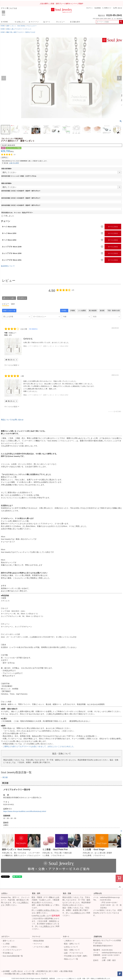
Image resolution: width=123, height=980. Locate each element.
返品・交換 (67, 893)
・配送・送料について (71, 944)
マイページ (34, 22)
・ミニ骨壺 (5, 944)
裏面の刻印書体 (7, 183)
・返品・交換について (71, 950)
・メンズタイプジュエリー (11, 950)
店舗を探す (75, 22)
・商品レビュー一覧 (70, 959)
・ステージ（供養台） (10, 947)
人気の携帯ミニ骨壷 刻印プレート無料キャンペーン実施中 (61, 4)
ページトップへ (120, 887)
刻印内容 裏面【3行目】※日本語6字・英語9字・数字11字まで (21, 205)
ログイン (90, 8)
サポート (66, 936)
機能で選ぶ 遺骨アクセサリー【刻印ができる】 (21, 32)
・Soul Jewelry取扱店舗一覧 (12, 956)
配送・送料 (36, 893)
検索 (121, 22)
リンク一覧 (30, 971)
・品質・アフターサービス (73, 953)
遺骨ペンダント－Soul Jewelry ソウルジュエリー (21, 26)
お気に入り (20, 22)
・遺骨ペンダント (8, 941)
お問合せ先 (98, 893)
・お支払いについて (70, 947)
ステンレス (28, 29)
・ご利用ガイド (68, 941)
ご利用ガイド (107, 8)
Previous (4, 78)
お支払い (5, 893)
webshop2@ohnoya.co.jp (110, 897)
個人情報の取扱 (67, 971)
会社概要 (6, 971)
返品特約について (8, 266)
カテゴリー (5, 936)
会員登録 (98, 8)
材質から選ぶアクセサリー (15, 29)
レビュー (60, 22)
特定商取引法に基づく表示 (47, 971)
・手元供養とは (7, 953)
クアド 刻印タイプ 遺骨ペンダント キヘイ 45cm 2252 (48, 346)
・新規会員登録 (38, 941)
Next (119, 78)
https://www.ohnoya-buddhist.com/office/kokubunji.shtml (25, 811)
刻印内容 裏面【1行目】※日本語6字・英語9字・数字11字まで (21, 191)
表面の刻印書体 (7, 169)
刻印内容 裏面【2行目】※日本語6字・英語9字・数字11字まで (21, 198)
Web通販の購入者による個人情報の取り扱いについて (25, 974)
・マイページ (37, 944)
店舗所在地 (98, 936)
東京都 (5, 777)
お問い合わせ (118, 8)
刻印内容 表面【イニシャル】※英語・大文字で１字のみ (19, 176)
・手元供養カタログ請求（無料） (75, 956)
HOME (4, 22)
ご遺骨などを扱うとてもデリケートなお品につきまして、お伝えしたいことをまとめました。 (39, 746)
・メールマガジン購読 (40, 947)
